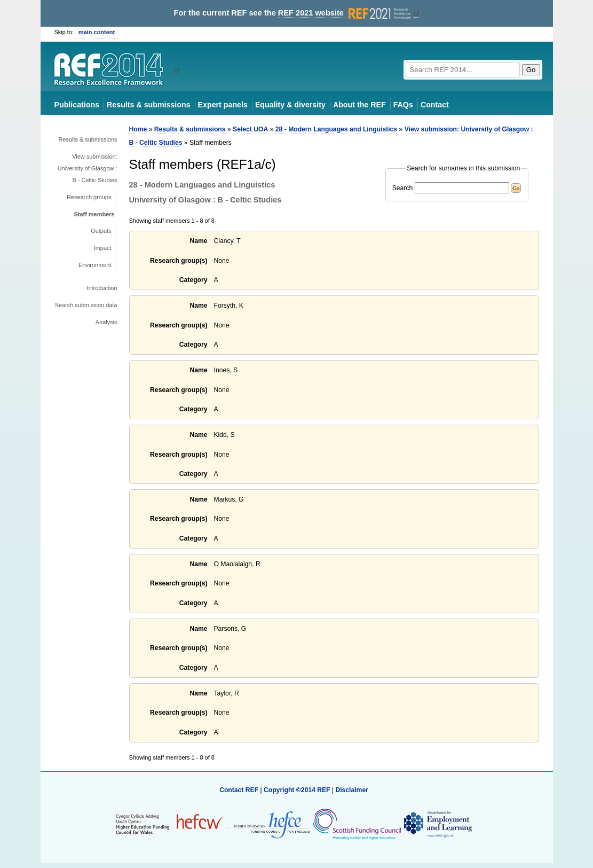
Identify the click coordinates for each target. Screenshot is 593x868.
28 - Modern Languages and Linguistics (336, 129)
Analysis (106, 322)
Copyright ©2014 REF (298, 790)
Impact (103, 248)
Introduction (102, 288)
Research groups (89, 197)
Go (531, 70)
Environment (95, 265)
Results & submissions (148, 105)
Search (403, 188)
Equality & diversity (290, 105)
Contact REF (239, 790)
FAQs (403, 105)
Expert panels (223, 105)
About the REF (359, 105)
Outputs (101, 231)
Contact (435, 105)
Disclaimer (352, 790)
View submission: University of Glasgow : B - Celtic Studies (88, 168)
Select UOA (250, 129)
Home (138, 129)
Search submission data (86, 305)
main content (97, 32)
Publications (77, 105)
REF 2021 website (346, 13)
